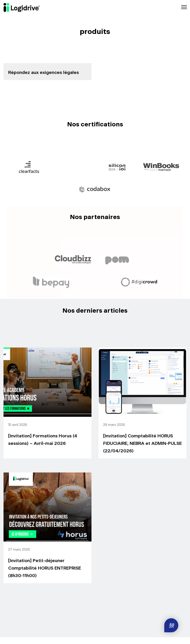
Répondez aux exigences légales (44, 73)
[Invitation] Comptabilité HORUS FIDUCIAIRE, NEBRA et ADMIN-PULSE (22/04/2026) (142, 444)
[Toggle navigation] (184, 7)
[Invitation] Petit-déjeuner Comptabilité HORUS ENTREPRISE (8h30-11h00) (45, 568)
